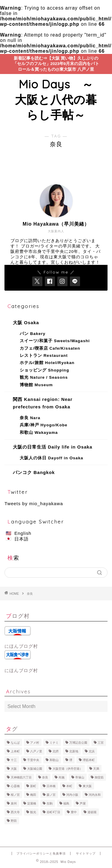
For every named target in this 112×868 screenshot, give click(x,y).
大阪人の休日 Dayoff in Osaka (52, 458)
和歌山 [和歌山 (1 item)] (54, 760)
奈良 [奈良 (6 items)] (45, 777)
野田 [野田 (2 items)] (14, 821)
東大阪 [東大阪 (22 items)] (87, 786)
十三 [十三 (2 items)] (14, 760)
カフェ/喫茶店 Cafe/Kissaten (50, 348)
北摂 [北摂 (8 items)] (56, 751)
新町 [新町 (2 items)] (33, 786)
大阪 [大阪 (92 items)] (14, 769)
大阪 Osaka (26, 323)
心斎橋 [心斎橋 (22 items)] (15, 786)
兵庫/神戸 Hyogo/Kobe (44, 425)
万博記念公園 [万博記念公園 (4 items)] (78, 743)
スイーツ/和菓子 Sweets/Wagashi (55, 341)
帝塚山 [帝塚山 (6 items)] (80, 777)
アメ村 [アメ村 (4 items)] (35, 743)
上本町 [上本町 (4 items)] (15, 751)
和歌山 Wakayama (39, 433)
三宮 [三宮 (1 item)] (101, 743)
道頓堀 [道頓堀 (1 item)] (92, 812)
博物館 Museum (36, 385)
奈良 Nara (30, 418)
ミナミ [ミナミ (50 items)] (54, 743)
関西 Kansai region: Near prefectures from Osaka (43, 403)
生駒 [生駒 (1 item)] (50, 803)
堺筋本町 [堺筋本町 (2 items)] (89, 760)
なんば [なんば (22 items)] (15, 743)
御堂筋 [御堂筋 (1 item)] (99, 777)
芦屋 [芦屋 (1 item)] (83, 803)
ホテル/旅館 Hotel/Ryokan (47, 363)
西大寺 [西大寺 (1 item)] (15, 812)
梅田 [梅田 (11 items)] (33, 795)
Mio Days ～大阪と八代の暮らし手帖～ (56, 99)
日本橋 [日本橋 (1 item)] (51, 786)
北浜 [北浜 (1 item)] (92, 751)
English (23, 533)
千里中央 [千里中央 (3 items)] (33, 760)
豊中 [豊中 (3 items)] (74, 812)
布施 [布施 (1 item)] (62, 777)
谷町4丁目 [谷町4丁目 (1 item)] (53, 812)
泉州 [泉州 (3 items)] (14, 803)
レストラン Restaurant (44, 355)
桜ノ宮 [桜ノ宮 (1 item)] (15, 795)
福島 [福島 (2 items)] (66, 803)
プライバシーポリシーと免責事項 (41, 853)
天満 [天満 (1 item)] (96, 769)
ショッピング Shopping (44, 370)
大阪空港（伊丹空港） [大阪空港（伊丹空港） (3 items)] (67, 769)
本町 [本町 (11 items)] (69, 786)
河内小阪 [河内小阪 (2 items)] (72, 795)
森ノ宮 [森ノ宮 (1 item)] (51, 795)
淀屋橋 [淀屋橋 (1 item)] (32, 803)
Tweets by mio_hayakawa (34, 504)
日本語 (22, 539)
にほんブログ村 (21, 646)
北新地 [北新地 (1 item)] (74, 751)
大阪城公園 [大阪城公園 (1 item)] (35, 769)
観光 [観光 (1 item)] (33, 812)
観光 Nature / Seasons (44, 377)
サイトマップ (86, 853)
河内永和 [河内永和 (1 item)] (95, 795)
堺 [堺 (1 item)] (71, 760)
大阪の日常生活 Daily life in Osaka (53, 447)
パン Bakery (33, 334)
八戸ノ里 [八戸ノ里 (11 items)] (36, 751)
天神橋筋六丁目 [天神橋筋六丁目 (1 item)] (21, 777)
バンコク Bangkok (34, 472)
